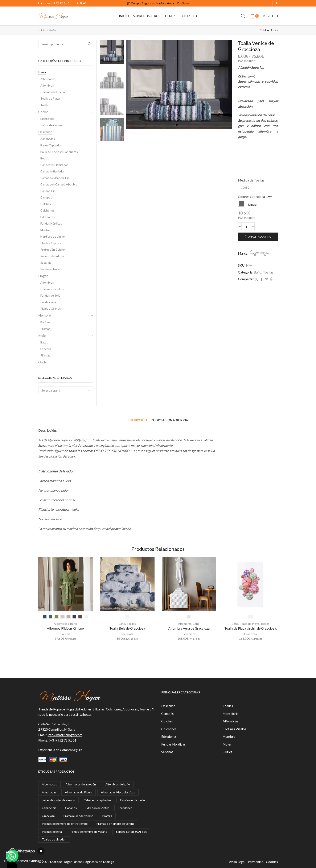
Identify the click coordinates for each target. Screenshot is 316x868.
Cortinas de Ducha (53, 92)
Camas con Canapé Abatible (59, 184)
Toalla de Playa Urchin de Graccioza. (251, 628)
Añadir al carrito (260, 237)
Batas (44, 342)
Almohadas (48, 139)
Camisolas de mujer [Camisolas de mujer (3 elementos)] (133, 800)
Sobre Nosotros (147, 16)
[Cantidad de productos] (247, 226)
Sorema (65, 634)
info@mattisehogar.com (65, 735)
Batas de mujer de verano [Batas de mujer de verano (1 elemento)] (58, 800)
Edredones (48, 217)
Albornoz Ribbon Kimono (65, 628)
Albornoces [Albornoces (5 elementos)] (49, 784)
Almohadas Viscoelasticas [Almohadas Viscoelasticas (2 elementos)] (118, 792)
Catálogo (183, 3)
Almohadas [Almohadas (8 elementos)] (49, 792)
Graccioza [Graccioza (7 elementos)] (48, 816)
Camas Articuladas (53, 171)
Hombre (44, 315)
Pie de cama (48, 302)
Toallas (268, 272)
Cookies (272, 862)
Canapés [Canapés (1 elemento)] (71, 808)
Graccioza (127, 634)
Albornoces (48, 79)
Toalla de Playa (50, 98)
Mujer (43, 335)
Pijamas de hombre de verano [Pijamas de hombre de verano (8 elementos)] (115, 824)
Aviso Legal (237, 862)
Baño (52, 30)
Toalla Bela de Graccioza (127, 628)
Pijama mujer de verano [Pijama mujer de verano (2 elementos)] (78, 816)
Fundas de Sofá (50, 295)
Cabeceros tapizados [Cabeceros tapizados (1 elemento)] (97, 800)
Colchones (47, 210)
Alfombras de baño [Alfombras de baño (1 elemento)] (118, 784)
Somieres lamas (50, 269)
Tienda (170, 16)
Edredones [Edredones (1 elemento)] (125, 808)
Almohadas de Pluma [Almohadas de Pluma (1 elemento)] (79, 792)
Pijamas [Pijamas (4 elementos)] (107, 816)
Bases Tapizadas (51, 145)
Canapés (46, 197)
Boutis (45, 158)
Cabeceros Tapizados (54, 165)
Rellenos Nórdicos (52, 256)
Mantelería (47, 119)
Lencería (46, 349)
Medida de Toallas (251, 180)
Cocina (43, 112)
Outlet (43, 362)
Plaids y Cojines (51, 243)
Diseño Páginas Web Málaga (93, 862)
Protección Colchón (53, 249)
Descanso (45, 132)
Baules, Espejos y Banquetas (59, 152)
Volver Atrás (270, 30)
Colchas (46, 204)
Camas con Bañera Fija (55, 178)
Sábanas (46, 262)
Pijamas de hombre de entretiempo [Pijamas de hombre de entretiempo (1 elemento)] (65, 824)
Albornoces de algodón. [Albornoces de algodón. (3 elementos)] (81, 784)
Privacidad (256, 862)
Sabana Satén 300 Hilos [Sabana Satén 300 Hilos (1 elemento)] (131, 832)
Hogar (43, 276)
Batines (45, 322)
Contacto (188, 16)
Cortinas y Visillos (52, 289)
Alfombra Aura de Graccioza (189, 628)
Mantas (45, 230)
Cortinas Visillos (234, 729)
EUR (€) (82, 3)
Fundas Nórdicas (51, 223)
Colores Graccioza (251, 197)
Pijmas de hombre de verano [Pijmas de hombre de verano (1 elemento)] (89, 832)
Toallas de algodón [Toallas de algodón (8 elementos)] (54, 839)
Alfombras (47, 85)
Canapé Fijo (48, 191)
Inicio (124, 16)
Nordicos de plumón (53, 236)
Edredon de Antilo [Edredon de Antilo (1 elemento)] (97, 808)
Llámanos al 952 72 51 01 (55, 3)
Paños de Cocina (51, 125)
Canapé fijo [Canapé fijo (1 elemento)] (49, 808)
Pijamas (45, 329)
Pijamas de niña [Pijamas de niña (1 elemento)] (52, 832)
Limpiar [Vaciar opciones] (253, 205)
